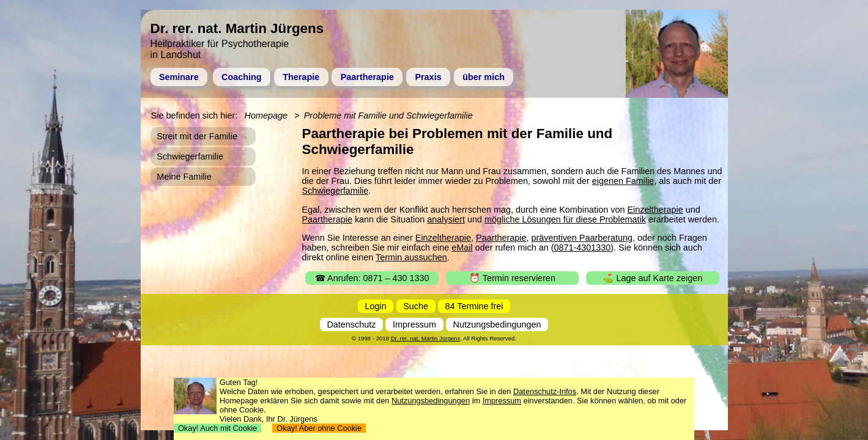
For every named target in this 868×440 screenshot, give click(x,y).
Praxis (428, 77)
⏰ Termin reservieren (512, 278)
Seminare (179, 77)
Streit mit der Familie (197, 136)
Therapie (301, 77)
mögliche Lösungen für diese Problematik (565, 219)
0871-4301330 (582, 248)
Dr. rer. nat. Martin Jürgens (426, 338)
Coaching (242, 77)
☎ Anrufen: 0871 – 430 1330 (372, 278)
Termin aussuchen (411, 257)
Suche (416, 306)
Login (376, 306)
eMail (462, 248)
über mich (484, 77)
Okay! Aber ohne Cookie (319, 428)
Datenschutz (351, 324)
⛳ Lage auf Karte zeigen (652, 278)
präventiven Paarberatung (582, 238)
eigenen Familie (623, 181)
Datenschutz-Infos (545, 391)
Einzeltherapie (655, 210)
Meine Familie (184, 177)
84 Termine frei (474, 306)
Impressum (414, 324)
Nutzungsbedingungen (497, 324)
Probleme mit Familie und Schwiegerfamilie (388, 116)
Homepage (266, 116)
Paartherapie (367, 77)
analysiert (446, 219)
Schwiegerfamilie (336, 191)
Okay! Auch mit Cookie (218, 428)
